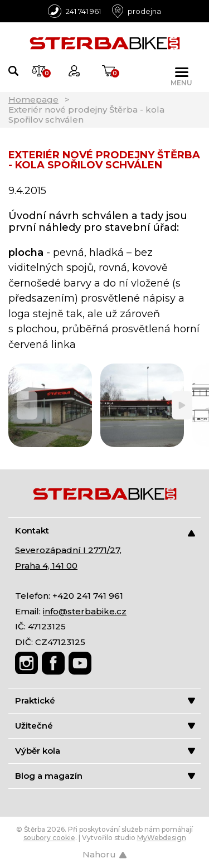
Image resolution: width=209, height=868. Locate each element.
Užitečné (105, 726)
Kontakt (105, 531)
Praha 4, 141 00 (46, 566)
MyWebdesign (162, 838)
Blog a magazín (105, 776)
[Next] (182, 406)
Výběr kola (105, 751)
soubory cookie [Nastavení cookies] (49, 838)
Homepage (33, 100)
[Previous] (27, 406)
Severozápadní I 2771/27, (68, 550)
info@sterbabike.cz (85, 611)
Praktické (105, 700)
